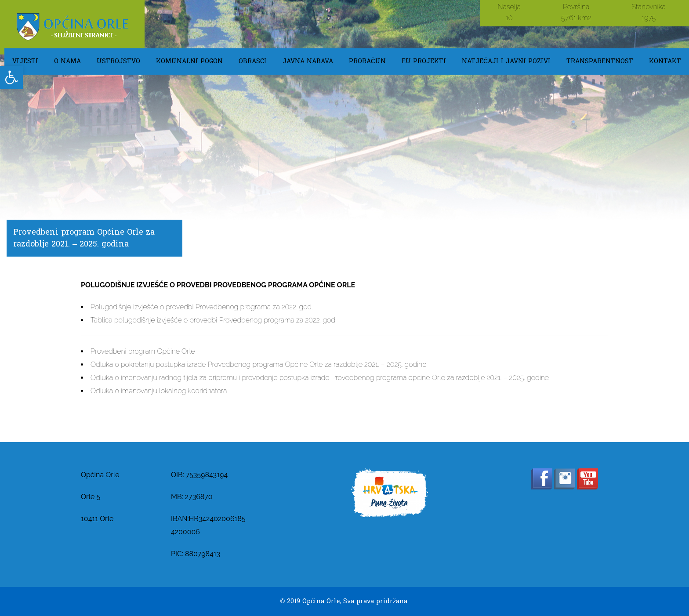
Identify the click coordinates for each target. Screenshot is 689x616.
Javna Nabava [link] (308, 61)
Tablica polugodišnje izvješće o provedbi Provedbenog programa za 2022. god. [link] (213, 320)
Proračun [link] (367, 61)
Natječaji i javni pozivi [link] (506, 61)
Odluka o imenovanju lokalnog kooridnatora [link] (159, 391)
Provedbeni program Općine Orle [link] (143, 351)
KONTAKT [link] (665, 61)
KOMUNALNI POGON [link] (189, 61)
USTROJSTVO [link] (118, 61)
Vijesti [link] (25, 61)
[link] (11, 77)
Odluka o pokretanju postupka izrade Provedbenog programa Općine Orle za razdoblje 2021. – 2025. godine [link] (258, 364)
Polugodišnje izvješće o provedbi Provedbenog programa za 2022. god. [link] (202, 307)
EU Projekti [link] (424, 61)
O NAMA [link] (67, 61)
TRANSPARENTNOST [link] (600, 61)
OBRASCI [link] (253, 61)
